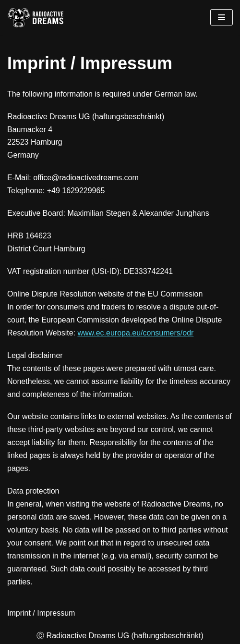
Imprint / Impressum (41, 613)
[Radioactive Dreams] (36, 17)
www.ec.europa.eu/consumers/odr (135, 333)
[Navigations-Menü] (222, 17)
